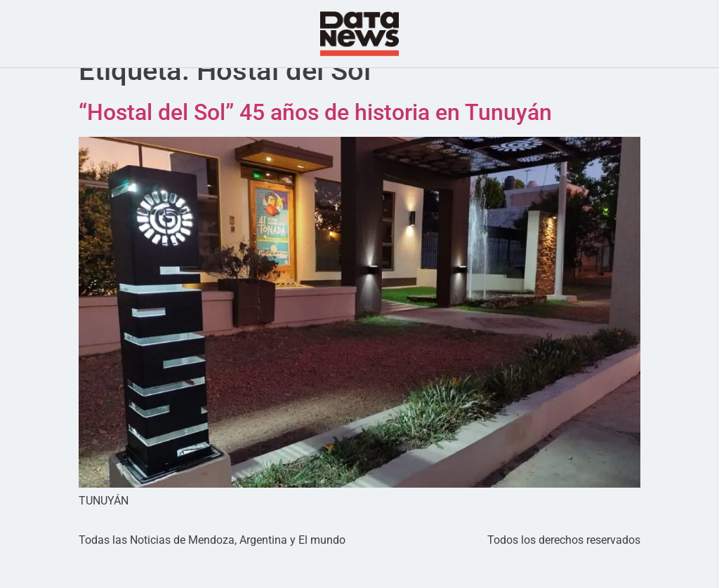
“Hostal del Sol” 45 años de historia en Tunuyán (315, 140)
